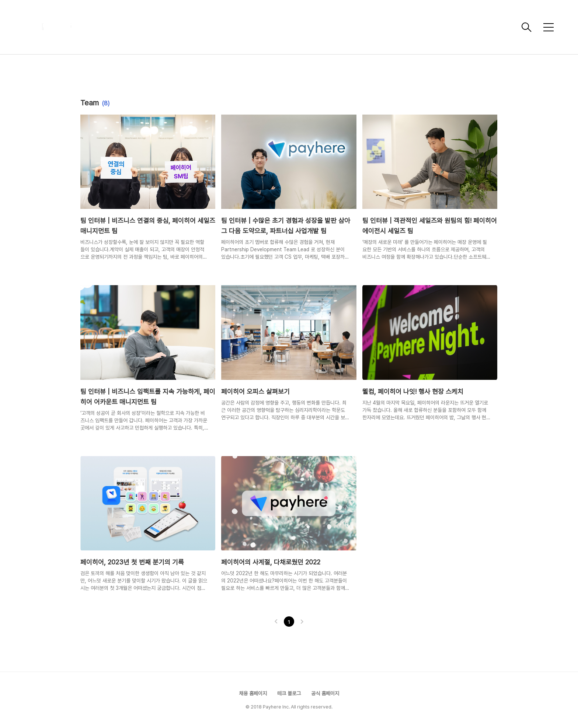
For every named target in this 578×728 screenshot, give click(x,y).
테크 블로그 (289, 693)
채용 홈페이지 (253, 693)
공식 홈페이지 (325, 693)
